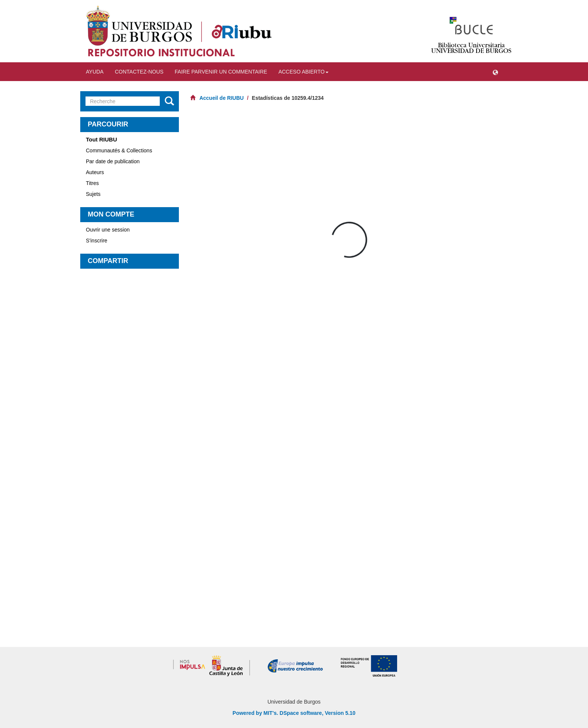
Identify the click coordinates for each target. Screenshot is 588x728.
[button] (495, 72)
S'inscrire (97, 241)
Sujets (93, 194)
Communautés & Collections (119, 150)
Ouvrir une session (108, 230)
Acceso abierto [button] (303, 72)
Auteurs (95, 172)
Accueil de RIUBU (222, 98)
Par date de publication (113, 161)
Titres (92, 183)
